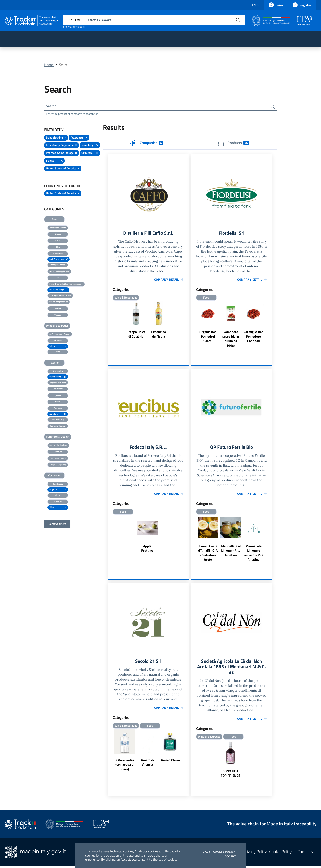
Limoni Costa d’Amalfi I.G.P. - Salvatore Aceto (208, 554)
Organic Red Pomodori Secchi (208, 337)
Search (51, 106)
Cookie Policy (224, 852)
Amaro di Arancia (148, 764)
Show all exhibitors (74, 27)
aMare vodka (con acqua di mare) (125, 766)
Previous (110, 752)
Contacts (305, 854)
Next (187, 752)
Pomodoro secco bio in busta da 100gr (231, 339)
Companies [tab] (146, 143)
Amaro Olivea (170, 762)
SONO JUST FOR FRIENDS (231, 775)
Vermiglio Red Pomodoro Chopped (253, 337)
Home (49, 65)
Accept (230, 856)
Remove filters (57, 524)
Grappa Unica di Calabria (136, 335)
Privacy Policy (255, 854)
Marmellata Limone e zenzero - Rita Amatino (254, 554)
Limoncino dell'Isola (159, 335)
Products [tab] (233, 143)
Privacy (204, 852)
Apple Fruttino (147, 549)
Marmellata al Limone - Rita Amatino (231, 552)
